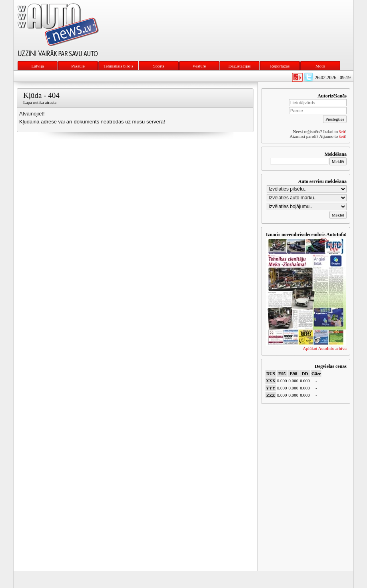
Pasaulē (78, 66)
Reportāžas (280, 66)
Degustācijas (239, 66)
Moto (320, 66)
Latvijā (37, 66)
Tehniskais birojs (119, 66)
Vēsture (199, 66)
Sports (159, 66)
